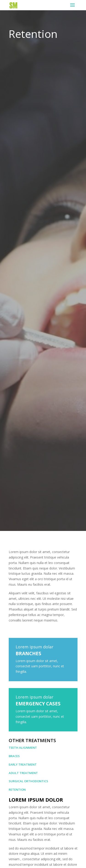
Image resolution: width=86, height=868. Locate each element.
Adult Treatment (23, 773)
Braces (14, 756)
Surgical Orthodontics (28, 781)
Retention (17, 790)
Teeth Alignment (23, 748)
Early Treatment (23, 764)
